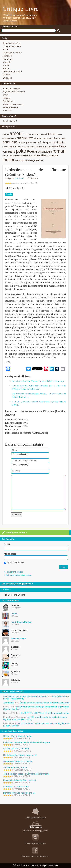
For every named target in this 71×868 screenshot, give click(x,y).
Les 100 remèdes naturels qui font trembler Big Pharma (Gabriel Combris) (36, 708)
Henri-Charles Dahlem (21, 622)
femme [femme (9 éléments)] (33, 143)
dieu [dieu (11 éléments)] (36, 138)
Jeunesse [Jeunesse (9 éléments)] (34, 147)
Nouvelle (7, 62)
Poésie (6, 65)
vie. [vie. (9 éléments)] (17, 160)
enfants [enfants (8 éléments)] (62, 138)
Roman (6, 68)
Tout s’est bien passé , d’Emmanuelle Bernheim (26, 774)
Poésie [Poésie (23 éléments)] (32, 151)
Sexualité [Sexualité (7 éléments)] (33, 156)
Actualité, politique (11, 88)
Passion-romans (18, 639)
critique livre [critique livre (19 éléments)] (25, 138)
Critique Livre (21, 9)
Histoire (6, 98)
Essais (6, 50)
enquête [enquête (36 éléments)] (10, 142)
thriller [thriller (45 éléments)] (8, 160)
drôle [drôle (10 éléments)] (48, 138)
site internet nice (34, 865)
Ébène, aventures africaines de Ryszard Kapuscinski (45, 703)
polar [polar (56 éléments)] (21, 151)
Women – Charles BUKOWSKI (18, 761)
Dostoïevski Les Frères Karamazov (20, 755)
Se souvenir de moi (14, 563)
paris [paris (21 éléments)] (12, 151)
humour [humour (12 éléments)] (13, 147)
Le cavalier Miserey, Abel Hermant (20, 780)
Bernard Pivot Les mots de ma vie (19, 793)
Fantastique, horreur (12, 53)
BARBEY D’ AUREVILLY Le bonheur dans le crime (45, 713)
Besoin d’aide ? (10, 121)
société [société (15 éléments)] (41, 155)
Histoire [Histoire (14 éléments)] (61, 143)
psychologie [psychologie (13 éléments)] (45, 152)
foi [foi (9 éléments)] (38, 143)
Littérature (7, 59)
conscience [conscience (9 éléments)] (40, 134)
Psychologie (8, 101)
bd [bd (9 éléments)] (25, 134)
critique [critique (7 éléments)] (59, 134)
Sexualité (7, 111)
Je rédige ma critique (14, 533)
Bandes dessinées (11, 43)
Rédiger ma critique (14, 572)
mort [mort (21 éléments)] (57, 146)
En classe (7, 78)
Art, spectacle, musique (14, 92)
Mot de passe (10, 554)
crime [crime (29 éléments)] (51, 134)
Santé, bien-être (10, 107)
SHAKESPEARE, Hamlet (15, 768)
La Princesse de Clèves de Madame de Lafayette (27, 742)
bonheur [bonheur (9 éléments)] (31, 134)
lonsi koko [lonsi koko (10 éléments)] (48, 147)
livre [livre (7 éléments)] (41, 147)
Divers (6, 95)
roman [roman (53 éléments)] (59, 151)
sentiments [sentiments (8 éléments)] (18, 156)
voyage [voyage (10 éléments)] (32, 160)
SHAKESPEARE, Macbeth (16, 749)
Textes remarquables (12, 72)
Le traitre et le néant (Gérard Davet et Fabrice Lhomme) (38, 381)
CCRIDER (19, 178)
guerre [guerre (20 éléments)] (51, 142)
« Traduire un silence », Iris (16, 786)
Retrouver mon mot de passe (19, 575)
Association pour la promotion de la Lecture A (25, 696)
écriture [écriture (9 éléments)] (40, 160)
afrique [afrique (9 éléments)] (6, 134)
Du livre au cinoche (12, 46)
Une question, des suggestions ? (17, 584)
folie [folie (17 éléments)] (43, 142)
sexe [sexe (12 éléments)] (26, 155)
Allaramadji (9, 703)
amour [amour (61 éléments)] (16, 133)
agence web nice (51, 865)
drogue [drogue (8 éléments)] (42, 138)
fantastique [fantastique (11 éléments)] (24, 143)
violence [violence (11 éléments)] (23, 160)
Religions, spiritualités (13, 104)
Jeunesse (7, 56)
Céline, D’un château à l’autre (17, 736)
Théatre (6, 75)
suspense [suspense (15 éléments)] (52, 155)
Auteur (7, 544)
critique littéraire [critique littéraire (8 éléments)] (9, 138)
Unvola (14, 614)
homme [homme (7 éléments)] (5, 147)
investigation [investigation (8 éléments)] (23, 147)
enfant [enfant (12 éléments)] (55, 138)
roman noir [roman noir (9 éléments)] (8, 156)
